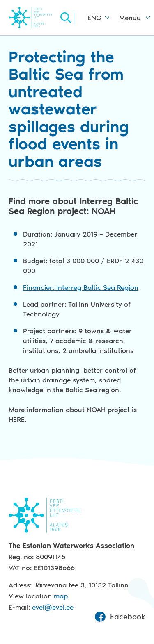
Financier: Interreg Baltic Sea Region (81, 287)
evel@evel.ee (53, 607)
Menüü (130, 18)
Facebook (120, 617)
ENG (94, 18)
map (61, 596)
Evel (34, 17)
